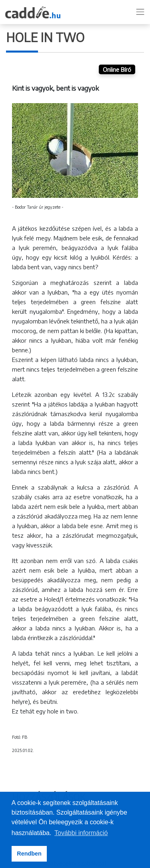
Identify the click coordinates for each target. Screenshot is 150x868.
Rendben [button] (29, 854)
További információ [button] (81, 833)
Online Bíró (117, 69)
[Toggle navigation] (140, 12)
